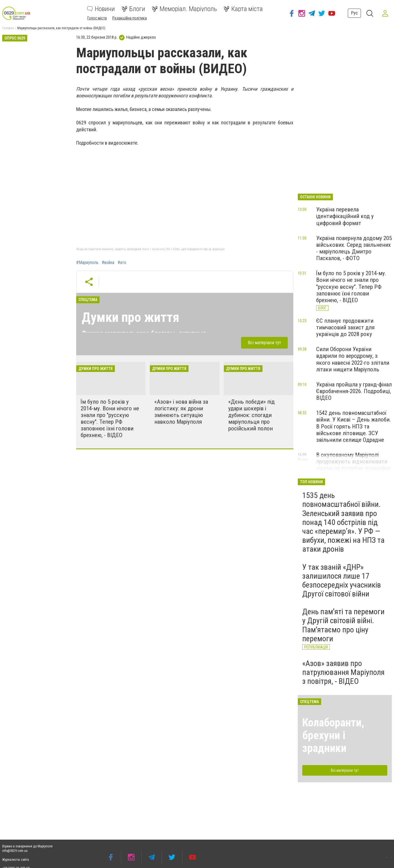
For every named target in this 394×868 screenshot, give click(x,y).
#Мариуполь (87, 263)
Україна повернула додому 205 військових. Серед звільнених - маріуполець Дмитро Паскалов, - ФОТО (354, 248)
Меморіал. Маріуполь (184, 9)
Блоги (133, 9)
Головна (8, 28)
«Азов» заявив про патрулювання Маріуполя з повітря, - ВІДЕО (343, 672)
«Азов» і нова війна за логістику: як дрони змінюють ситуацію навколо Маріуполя (181, 412)
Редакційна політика (130, 18)
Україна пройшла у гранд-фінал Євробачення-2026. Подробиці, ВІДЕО (354, 391)
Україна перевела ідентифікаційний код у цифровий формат (345, 216)
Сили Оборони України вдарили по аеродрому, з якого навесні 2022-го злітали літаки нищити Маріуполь (353, 359)
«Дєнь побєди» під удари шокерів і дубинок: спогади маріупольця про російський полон (251, 415)
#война (108, 263)
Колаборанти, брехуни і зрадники (333, 735)
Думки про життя (131, 317)
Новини (101, 9)
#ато (122, 263)
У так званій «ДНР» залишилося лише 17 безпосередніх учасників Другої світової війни (342, 581)
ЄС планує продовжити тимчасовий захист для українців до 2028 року (345, 327)
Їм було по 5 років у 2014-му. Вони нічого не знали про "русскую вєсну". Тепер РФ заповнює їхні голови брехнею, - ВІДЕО (110, 419)
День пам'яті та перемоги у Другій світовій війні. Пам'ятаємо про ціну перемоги (343, 625)
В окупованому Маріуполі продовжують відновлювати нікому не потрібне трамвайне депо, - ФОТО (353, 465)
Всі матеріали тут (264, 342)
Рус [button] (354, 13)
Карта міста (243, 9)
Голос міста (97, 18)
